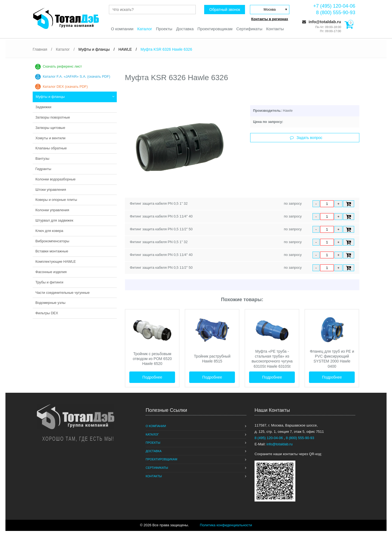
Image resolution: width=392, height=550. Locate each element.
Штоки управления (51, 190)
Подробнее (152, 377)
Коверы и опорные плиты (56, 200)
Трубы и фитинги (49, 282)
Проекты (164, 29)
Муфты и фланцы (50, 97)
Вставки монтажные (52, 251)
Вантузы (42, 158)
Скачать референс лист (62, 66)
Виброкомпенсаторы (52, 241)
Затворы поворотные (53, 117)
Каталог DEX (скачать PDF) (65, 87)
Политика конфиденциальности (226, 525)
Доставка (185, 29)
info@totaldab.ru (322, 22)
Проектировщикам (215, 29)
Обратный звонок (225, 10)
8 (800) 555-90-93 (336, 13)
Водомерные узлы (50, 303)
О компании (122, 29)
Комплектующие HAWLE (56, 262)
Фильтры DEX (47, 313)
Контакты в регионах (270, 19)
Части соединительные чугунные (62, 293)
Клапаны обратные (51, 148)
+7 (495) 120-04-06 (334, 6)
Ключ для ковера (49, 231)
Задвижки (43, 107)
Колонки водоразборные (56, 179)
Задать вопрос (306, 138)
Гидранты (43, 169)
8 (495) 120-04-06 (269, 438)
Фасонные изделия (51, 272)
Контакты (275, 29)
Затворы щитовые (50, 128)
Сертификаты (249, 29)
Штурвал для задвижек (54, 220)
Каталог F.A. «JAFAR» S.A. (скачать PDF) (76, 76)
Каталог (145, 29)
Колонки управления (52, 210)
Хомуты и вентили (50, 138)
